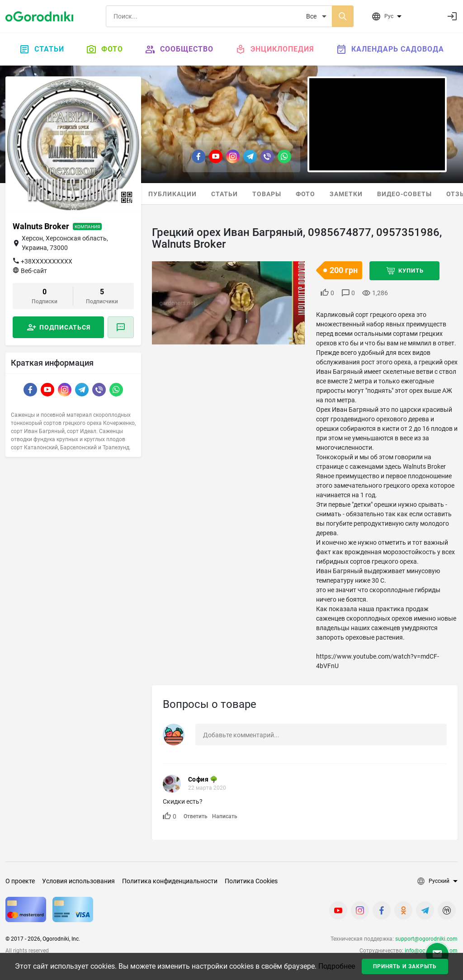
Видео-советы (404, 194)
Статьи (42, 49)
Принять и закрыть (405, 966)
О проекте (20, 881)
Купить (411, 271)
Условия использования (78, 881)
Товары (267, 194)
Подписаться (65, 327)
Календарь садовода (390, 49)
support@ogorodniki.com (426, 939)
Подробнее (337, 966)
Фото (104, 49)
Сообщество (179, 49)
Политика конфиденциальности (170, 881)
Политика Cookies (251, 881)
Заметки (346, 194)
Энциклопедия (275, 49)
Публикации (172, 194)
